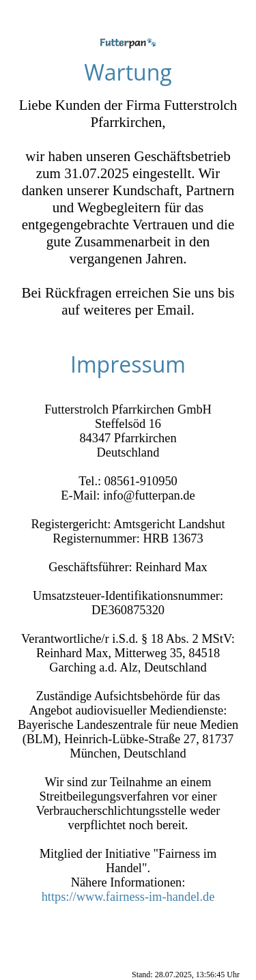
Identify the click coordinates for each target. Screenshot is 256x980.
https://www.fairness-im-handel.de (128, 897)
